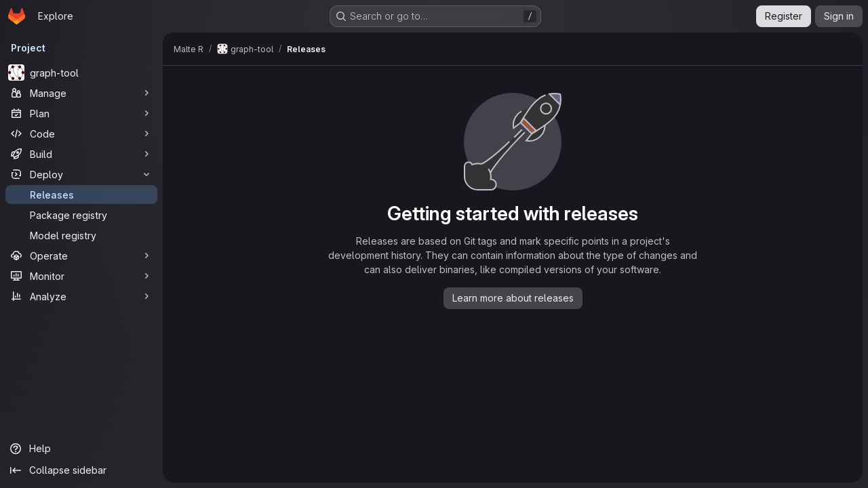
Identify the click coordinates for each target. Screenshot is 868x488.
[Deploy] (81, 174)
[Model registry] (81, 235)
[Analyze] (81, 296)
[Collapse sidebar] (81, 470)
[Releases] (81, 195)
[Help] (81, 449)
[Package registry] (81, 215)
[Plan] (81, 113)
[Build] (81, 154)
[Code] (81, 134)
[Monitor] (81, 276)
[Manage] (81, 93)
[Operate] (81, 256)
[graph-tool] (81, 73)
